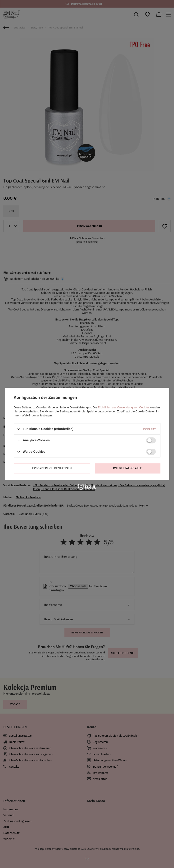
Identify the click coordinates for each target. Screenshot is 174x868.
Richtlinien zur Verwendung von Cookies (124, 407)
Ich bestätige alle (127, 468)
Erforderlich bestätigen (52, 468)
